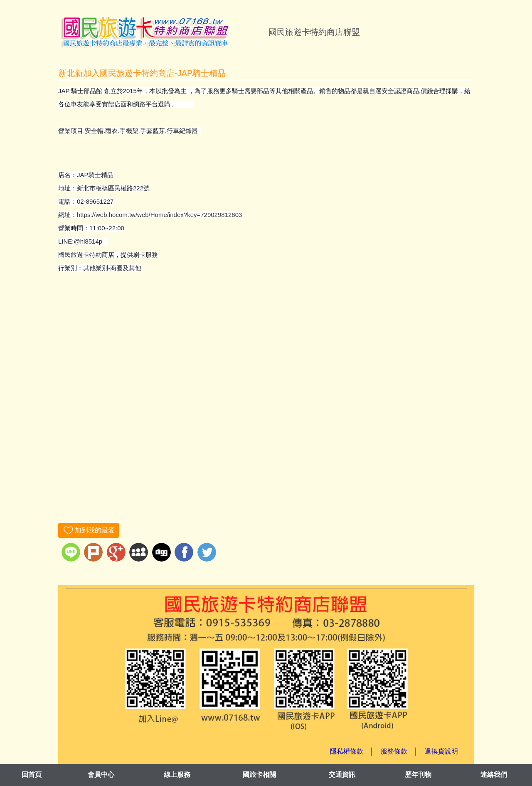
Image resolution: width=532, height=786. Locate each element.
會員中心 (101, 775)
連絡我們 (494, 775)
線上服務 (177, 775)
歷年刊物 (418, 775)
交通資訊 (342, 775)
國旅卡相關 (259, 775)
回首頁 (32, 775)
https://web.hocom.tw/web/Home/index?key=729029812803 (159, 215)
